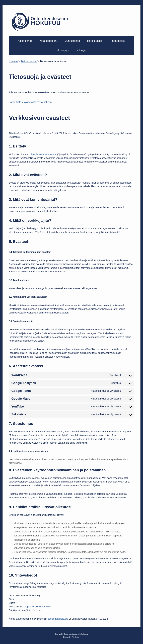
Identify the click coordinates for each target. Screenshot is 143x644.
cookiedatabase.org (58, 619)
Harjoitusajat (95, 41)
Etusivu (13, 61)
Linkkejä (81, 50)
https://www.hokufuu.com (43, 154)
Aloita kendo (25, 41)
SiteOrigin (76, 637)
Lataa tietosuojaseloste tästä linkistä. (31, 102)
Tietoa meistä (117, 41)
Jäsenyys (63, 50)
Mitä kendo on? (49, 41)
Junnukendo (73, 41)
